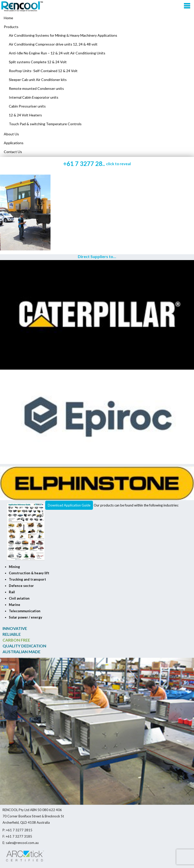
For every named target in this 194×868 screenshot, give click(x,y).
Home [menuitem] (8, 18)
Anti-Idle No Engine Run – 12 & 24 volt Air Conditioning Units (57, 53)
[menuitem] (97, 27)
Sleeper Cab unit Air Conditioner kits (38, 80)
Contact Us (13, 152)
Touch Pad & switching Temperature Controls (45, 124)
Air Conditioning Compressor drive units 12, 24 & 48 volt (53, 44)
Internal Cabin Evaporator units (34, 97)
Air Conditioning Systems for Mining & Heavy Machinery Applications (63, 35)
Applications (14, 143)
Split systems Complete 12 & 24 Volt (38, 62)
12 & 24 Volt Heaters (25, 115)
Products (11, 27)
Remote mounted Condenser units (36, 88)
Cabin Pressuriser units (27, 106)
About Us (11, 134)
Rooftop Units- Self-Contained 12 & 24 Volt (43, 71)
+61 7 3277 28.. (97, 164)
